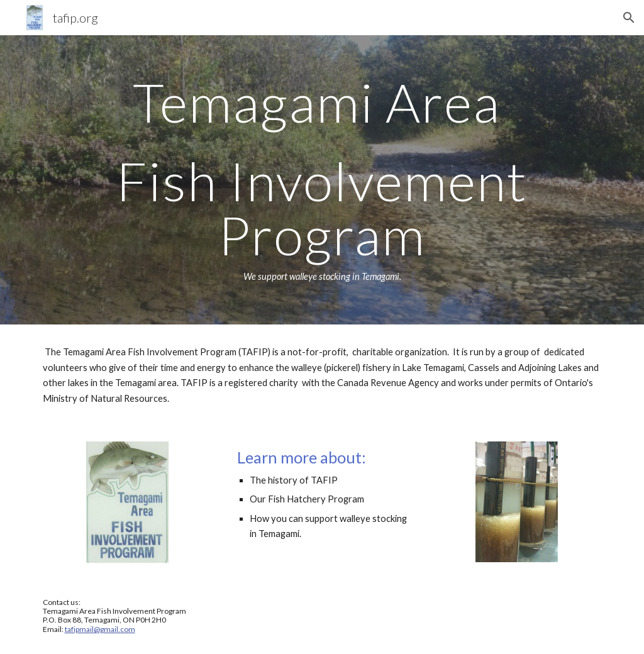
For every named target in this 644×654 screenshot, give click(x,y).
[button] (629, 18)
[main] (322, 180)
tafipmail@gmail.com (100, 629)
